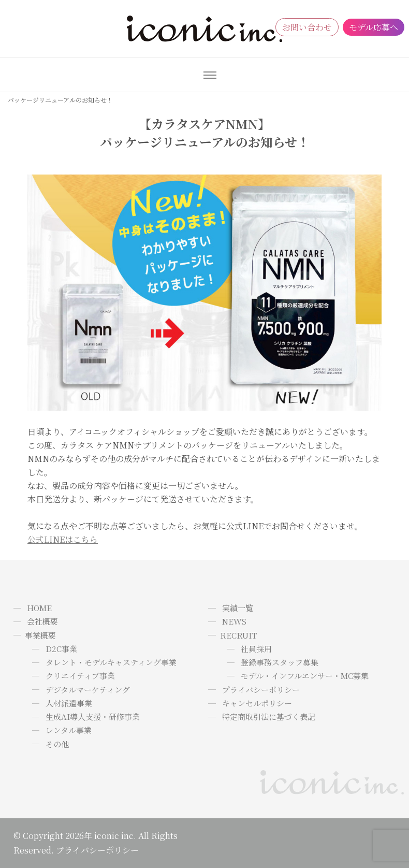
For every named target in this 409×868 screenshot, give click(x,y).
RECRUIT (238, 635)
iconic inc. (115, 836)
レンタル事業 (69, 730)
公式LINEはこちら (63, 539)
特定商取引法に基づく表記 (269, 717)
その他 (57, 744)
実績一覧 (238, 608)
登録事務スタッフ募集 (280, 662)
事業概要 (40, 635)
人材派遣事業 (69, 703)
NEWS (234, 621)
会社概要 (42, 621)
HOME (39, 608)
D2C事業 (61, 649)
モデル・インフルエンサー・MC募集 (305, 676)
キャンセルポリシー (257, 703)
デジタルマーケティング (88, 690)
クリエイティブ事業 (80, 676)
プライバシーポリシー (261, 690)
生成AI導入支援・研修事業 (93, 717)
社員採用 (256, 649)
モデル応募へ (374, 27)
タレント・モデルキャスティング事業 (111, 662)
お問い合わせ (307, 27)
